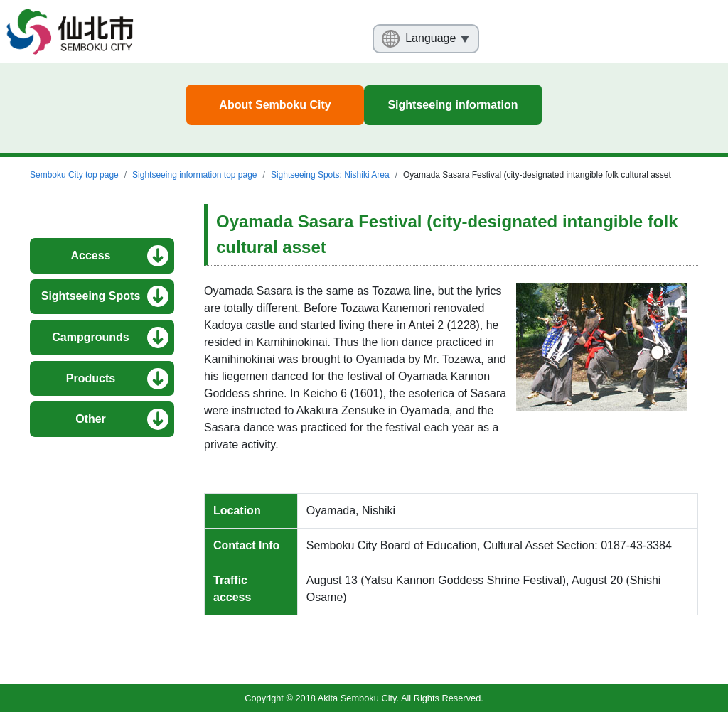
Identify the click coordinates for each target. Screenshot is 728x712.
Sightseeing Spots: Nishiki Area (330, 175)
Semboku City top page (74, 175)
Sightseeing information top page (194, 175)
